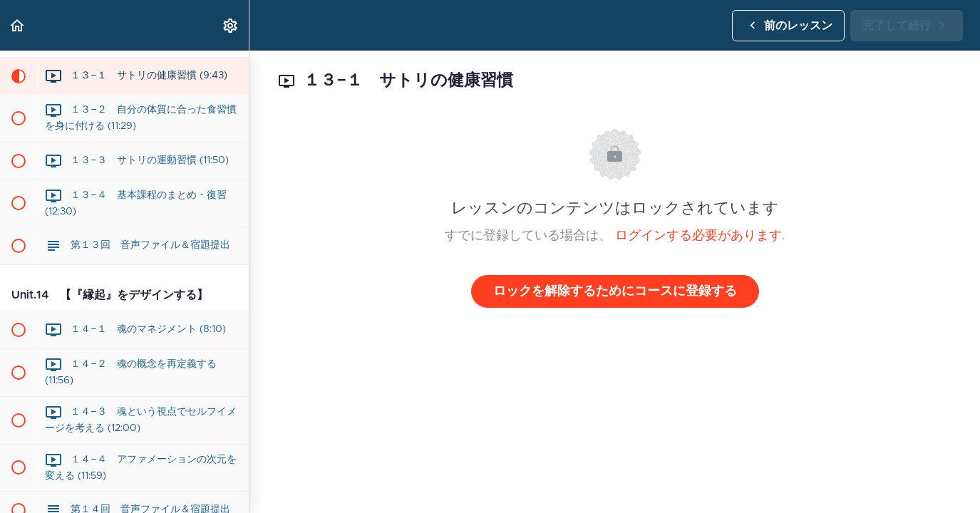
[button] (18, 25)
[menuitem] (231, 25)
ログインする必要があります (698, 236)
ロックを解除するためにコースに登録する (615, 291)
